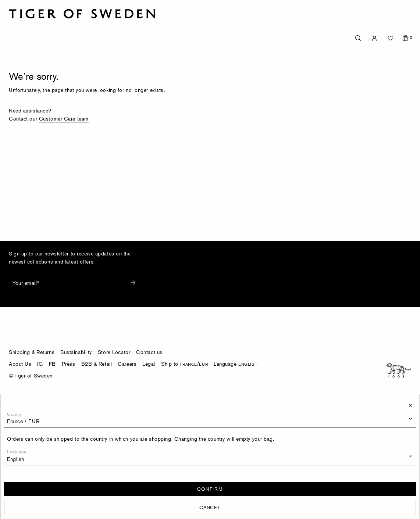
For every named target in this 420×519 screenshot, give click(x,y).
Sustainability (76, 352)
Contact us (149, 352)
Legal (149, 364)
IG (40, 364)
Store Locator (114, 352)
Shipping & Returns (32, 352)
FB (52, 364)
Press (69, 364)
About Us (20, 364)
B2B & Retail (97, 364)
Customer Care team (64, 119)
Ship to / (184, 364)
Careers (127, 364)
